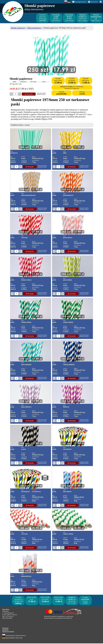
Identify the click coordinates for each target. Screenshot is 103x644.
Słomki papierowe (18, 28)
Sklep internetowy (34, 28)
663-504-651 (94, 2)
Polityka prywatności (8, 631)
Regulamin (5, 630)
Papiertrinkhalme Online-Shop (12, 638)
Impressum (5, 628)
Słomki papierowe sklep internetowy (14, 636)
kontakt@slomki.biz (81, 2)
